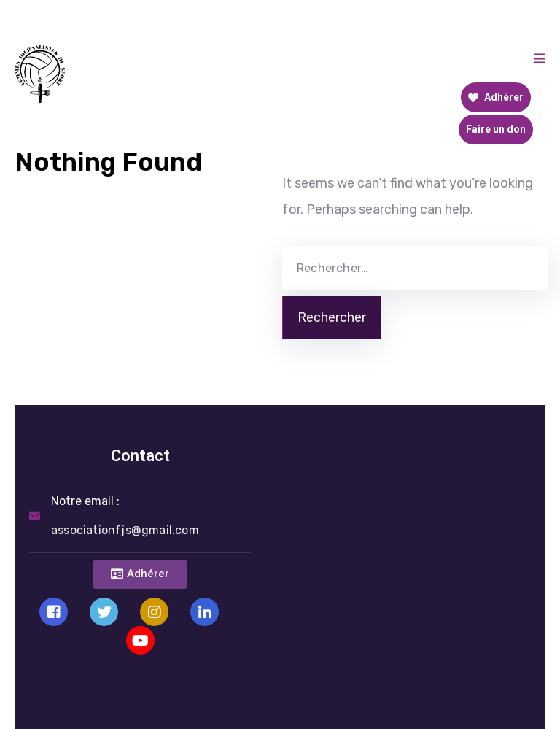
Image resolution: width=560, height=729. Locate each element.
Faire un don (496, 129)
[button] (140, 574)
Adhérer (496, 97)
